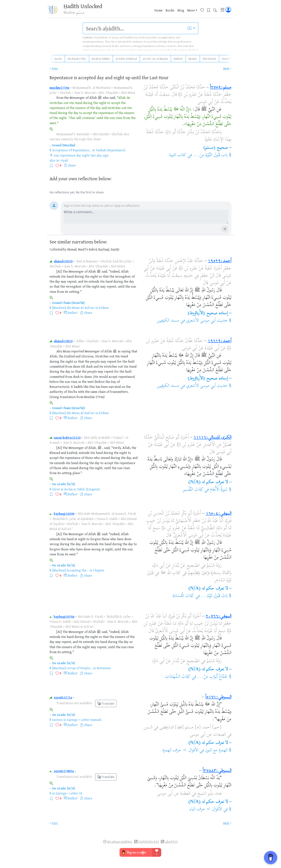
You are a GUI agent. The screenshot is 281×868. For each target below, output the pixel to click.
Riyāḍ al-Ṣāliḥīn (101, 59)
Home (158, 10)
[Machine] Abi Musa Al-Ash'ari (73, 308)
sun (56, 155)
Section (57, 720)
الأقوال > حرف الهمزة (180, 750)
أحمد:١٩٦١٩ (220, 341)
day (79, 155)
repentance (68, 155)
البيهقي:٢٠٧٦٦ (219, 616)
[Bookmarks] (210, 10)
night (86, 155)
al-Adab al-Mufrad (126, 59)
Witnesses (104, 668)
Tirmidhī (227, 59)
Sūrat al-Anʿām (62, 489)
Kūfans (104, 308)
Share (72, 165)
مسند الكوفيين (168, 321)
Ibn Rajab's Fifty (77, 59)
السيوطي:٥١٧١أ (218, 697)
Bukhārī (178, 59)
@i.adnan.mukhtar (120, 842)
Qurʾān (58, 59)
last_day (96, 155)
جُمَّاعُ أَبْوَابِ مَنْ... (212, 677)
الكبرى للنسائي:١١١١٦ (212, 438)
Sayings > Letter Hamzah (84, 720)
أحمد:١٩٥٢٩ (220, 261)
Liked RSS (171, 842)
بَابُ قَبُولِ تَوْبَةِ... (214, 596)
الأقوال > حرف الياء (206, 809)
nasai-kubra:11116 (67, 437)
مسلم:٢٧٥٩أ (221, 88)
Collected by (58, 249)
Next (226, 68)
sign (106, 155)
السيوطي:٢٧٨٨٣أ (217, 771)
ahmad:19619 (63, 341)
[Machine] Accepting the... (70, 570)
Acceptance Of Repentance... (72, 150)
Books (170, 10)
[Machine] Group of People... (72, 668)
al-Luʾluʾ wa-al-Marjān (155, 59)
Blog (181, 10)
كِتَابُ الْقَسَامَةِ (183, 596)
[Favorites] (204, 10)
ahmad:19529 (63, 261)
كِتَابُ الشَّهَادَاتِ (178, 677)
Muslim (193, 59)
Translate (106, 703)
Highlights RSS (149, 842)
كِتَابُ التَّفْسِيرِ (193, 490)
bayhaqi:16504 (64, 514)
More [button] (191, 10)
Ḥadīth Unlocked (83, 6)
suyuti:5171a (63, 697)
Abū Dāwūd (209, 59)
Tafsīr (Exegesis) (89, 489)
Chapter (99, 570)
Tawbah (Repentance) (111, 150)
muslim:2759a (59, 88)
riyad (64, 160)
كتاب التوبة (178, 155)
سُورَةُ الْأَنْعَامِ (218, 490)
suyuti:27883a (64, 771)
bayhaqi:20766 (64, 616)
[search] (134, 28)
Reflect (73, 313)
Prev (55, 68)
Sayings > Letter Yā (69, 793)
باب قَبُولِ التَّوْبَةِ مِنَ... (210, 155)
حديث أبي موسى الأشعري (207, 321)
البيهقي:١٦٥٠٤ (219, 514)
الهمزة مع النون (216, 750)
